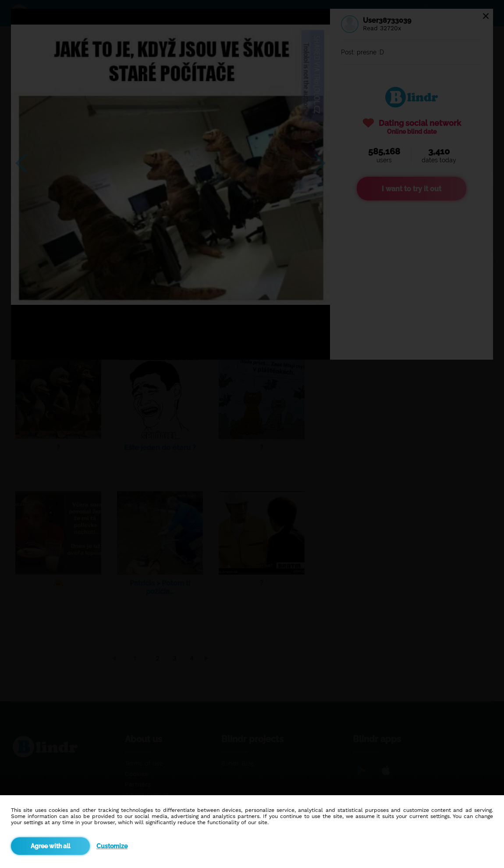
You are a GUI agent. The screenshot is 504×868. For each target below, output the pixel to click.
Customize (112, 846)
